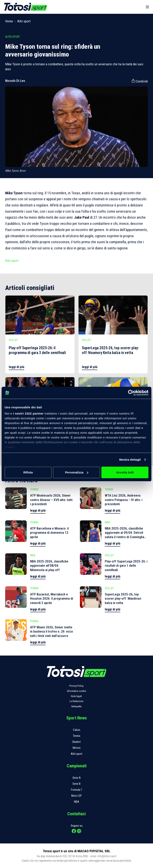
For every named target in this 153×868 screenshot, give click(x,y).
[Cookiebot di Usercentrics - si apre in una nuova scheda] (131, 393)
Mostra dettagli (130, 460)
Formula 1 (77, 790)
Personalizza (77, 472)
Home (9, 21)
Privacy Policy (76, 686)
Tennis (77, 736)
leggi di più (17, 367)
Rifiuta (28, 472)
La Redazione (76, 701)
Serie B (76, 784)
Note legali (76, 696)
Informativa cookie (76, 691)
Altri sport (24, 21)
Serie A (77, 778)
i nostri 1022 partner (28, 413)
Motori (77, 748)
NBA (76, 802)
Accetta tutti (125, 472)
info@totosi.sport (107, 856)
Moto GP (76, 796)
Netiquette (76, 706)
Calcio (77, 730)
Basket (77, 742)
